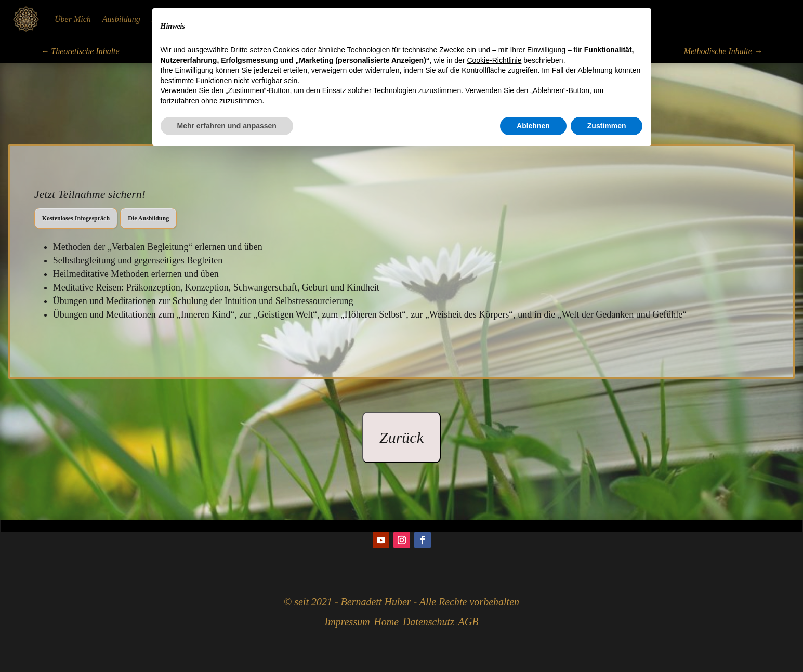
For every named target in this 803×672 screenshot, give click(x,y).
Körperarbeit (301, 19)
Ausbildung (121, 19)
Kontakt (494, 19)
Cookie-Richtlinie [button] (494, 578)
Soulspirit (410, 19)
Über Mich (73, 19)
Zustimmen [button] (607, 643)
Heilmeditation (177, 19)
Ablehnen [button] (533, 643)
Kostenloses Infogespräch (76, 218)
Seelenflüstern (358, 19)
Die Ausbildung (148, 218)
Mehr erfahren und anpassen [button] (227, 643)
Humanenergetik (241, 19)
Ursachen (453, 19)
